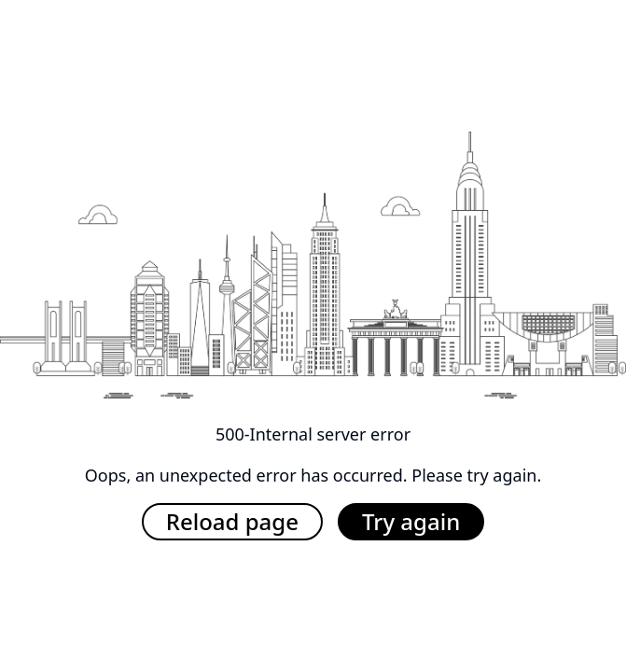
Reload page (232, 521)
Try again (411, 521)
